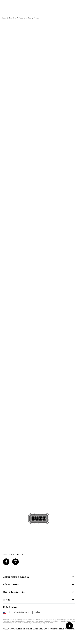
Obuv (30, 18)
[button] (69, 626)
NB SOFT (45, 629)
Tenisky (37, 18)
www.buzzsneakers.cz (21, 629)
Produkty (22, 18)
